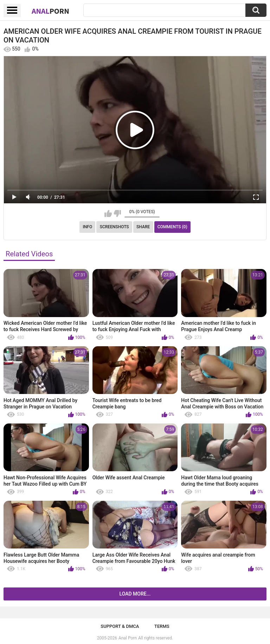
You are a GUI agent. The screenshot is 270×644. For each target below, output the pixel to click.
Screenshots (114, 227)
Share (143, 227)
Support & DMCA (120, 626)
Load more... (135, 594)
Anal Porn (128, 638)
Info (87, 227)
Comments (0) (172, 227)
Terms (162, 626)
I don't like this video (117, 213)
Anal (50, 11)
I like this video (108, 213)
